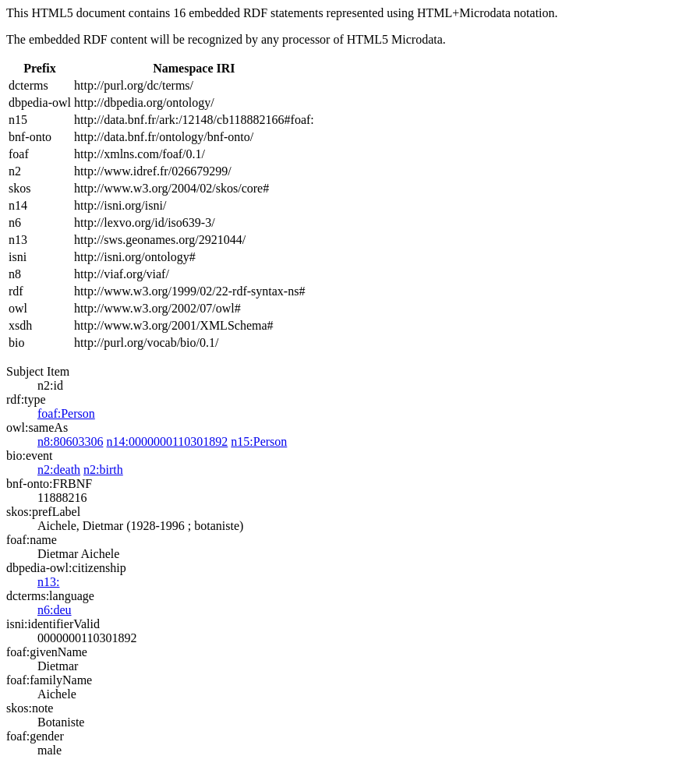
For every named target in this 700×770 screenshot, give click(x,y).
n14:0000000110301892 (167, 442)
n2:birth (103, 470)
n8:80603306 (70, 442)
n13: (48, 582)
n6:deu (55, 610)
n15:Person (259, 442)
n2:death (59, 470)
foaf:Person (66, 413)
